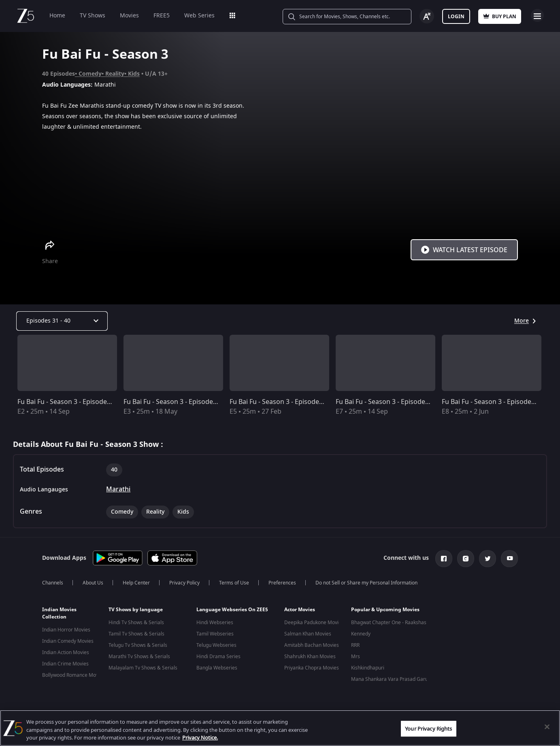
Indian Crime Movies (65, 664)
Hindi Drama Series (218, 657)
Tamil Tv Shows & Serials (136, 634)
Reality (115, 74)
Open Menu (537, 15)
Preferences (282, 583)
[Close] (547, 727)
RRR (355, 645)
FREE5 (162, 16)
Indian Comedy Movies (68, 641)
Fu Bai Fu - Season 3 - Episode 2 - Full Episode (86, 402)
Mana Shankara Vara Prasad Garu (390, 679)
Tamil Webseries (215, 634)
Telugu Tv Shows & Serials (138, 645)
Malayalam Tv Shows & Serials (143, 668)
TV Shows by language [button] (136, 610)
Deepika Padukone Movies (314, 623)
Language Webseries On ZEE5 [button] (232, 610)
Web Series (199, 16)
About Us (93, 583)
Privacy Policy (184, 583)
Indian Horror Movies (66, 630)
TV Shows (93, 16)
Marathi (118, 489)
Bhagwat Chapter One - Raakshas (389, 623)
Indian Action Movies (66, 652)
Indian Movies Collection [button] (59, 613)
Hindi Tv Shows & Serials (136, 623)
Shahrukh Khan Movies (310, 657)
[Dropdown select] (62, 321)
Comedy (90, 74)
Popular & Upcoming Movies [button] (385, 610)
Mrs (356, 657)
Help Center (136, 583)
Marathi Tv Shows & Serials (139, 657)
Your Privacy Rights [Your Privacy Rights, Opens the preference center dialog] (428, 728)
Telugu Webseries (216, 645)
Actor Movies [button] (300, 610)
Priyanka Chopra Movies (312, 668)
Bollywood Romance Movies (73, 675)
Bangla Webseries (217, 668)
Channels (53, 583)
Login (456, 17)
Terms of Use (234, 583)
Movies (129, 16)
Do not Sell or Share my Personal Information (366, 583)
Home (57, 16)
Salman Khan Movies (308, 634)
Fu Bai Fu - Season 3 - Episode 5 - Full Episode (298, 402)
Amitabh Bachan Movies (312, 645)
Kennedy (361, 634)
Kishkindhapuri (368, 668)
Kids (134, 74)
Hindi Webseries (215, 623)
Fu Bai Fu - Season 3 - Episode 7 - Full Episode (404, 402)
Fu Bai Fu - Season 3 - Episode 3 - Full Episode (192, 402)
